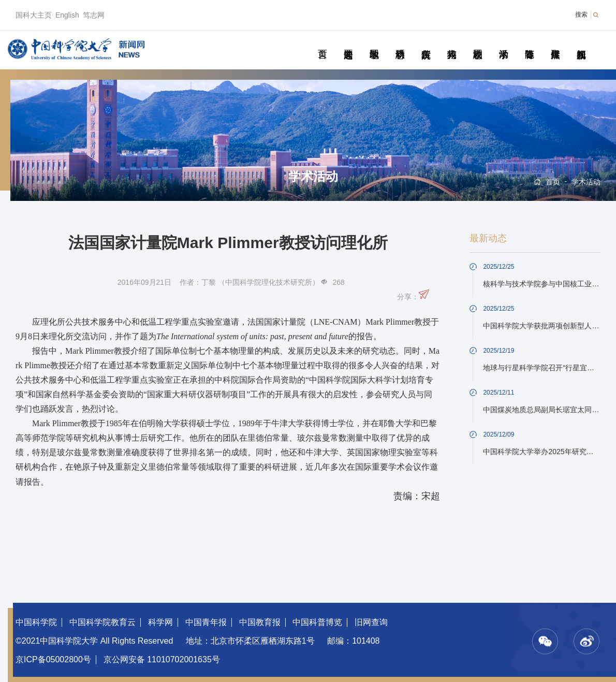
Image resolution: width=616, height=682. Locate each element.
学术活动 (503, 42)
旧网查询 (371, 622)
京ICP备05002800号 (53, 659)
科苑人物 (452, 42)
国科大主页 (34, 15)
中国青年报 (206, 622)
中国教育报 (260, 622)
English (67, 15)
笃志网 (94, 15)
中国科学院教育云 (102, 622)
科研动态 (400, 42)
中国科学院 (36, 622)
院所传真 (426, 42)
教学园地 (374, 42)
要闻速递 (348, 42)
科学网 (160, 622)
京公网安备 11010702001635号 (162, 659)
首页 (322, 42)
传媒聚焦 (555, 42)
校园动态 (478, 42)
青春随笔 (529, 42)
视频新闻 (581, 42)
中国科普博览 (317, 622)
